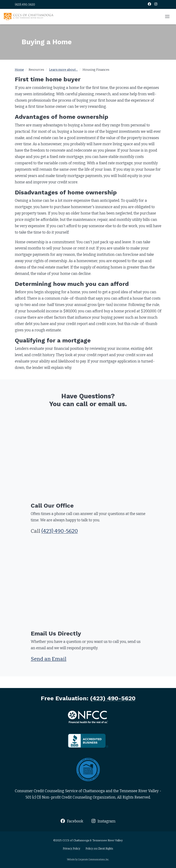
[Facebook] (150, 4)
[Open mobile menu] (167, 17)
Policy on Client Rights (99, 848)
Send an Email (49, 659)
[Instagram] (156, 4)
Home (19, 70)
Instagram (103, 821)
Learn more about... (63, 70)
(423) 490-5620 (25, 4)
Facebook (72, 821)
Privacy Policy (72, 848)
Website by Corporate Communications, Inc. (88, 859)
